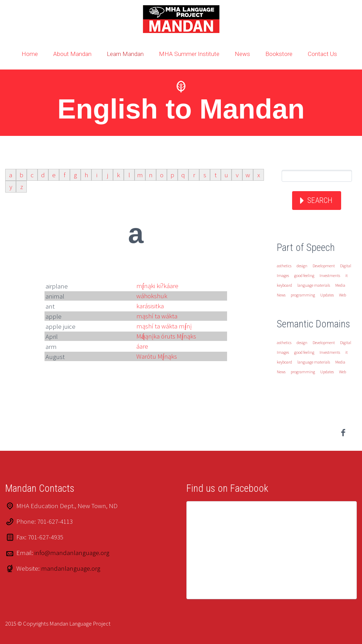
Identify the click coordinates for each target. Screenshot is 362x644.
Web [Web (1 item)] (343, 295)
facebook (343, 433)
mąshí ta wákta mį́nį (164, 326)
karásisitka (150, 306)
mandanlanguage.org (71, 568)
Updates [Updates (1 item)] (327, 295)
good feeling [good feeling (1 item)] (304, 275)
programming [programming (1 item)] (303, 295)
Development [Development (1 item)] (324, 266)
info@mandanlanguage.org (72, 553)
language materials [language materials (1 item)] (314, 285)
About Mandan (72, 54)
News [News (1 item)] (281, 295)
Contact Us (322, 54)
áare (142, 346)
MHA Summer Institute (189, 54)
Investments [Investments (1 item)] (330, 275)
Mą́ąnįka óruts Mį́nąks (166, 336)
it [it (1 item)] (347, 275)
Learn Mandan (125, 54)
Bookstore (279, 54)
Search (320, 200)
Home (30, 54)
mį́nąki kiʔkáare (157, 286)
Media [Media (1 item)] (340, 285)
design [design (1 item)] (302, 266)
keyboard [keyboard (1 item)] (284, 285)
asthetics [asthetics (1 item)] (284, 266)
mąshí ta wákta (157, 316)
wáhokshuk (152, 296)
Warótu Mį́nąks (157, 356)
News (242, 54)
